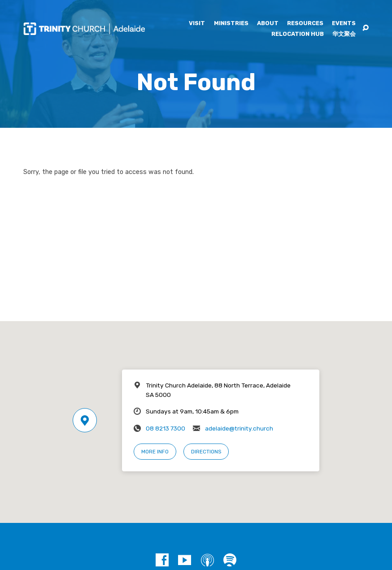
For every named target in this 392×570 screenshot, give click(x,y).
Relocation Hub (298, 34)
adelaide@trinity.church (239, 428)
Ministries (231, 24)
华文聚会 (344, 34)
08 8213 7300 (166, 428)
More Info (155, 452)
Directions (206, 452)
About (268, 24)
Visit (197, 24)
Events (344, 24)
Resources (305, 24)
